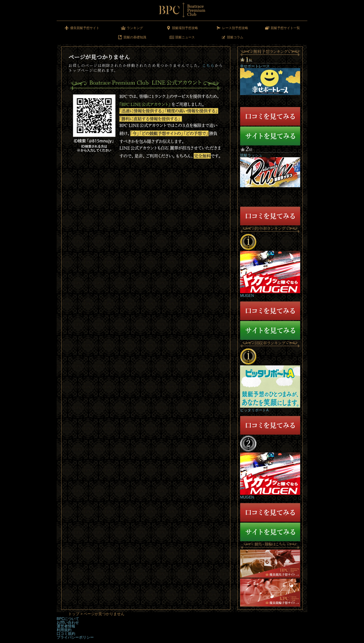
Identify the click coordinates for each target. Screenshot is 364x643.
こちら (208, 65)
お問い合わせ (68, 622)
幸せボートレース (255, 66)
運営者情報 (66, 626)
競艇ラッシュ (251, 155)
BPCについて (68, 619)
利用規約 (64, 630)
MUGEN (247, 296)
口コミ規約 (66, 634)
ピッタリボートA (254, 410)
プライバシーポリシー (75, 637)
